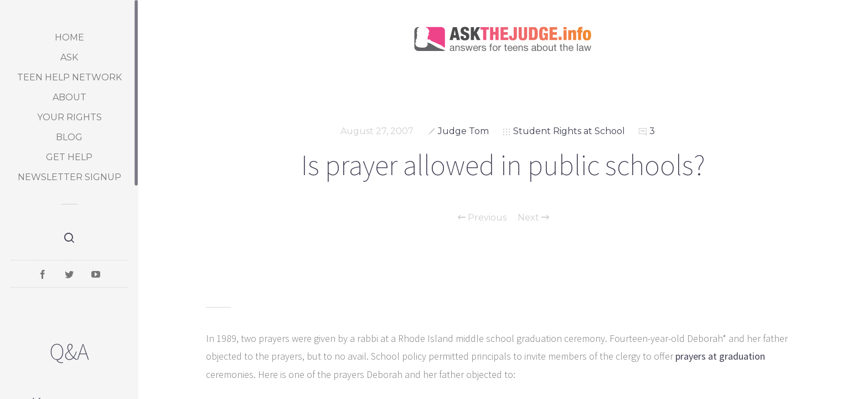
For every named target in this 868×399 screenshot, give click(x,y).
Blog (69, 137)
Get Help (69, 157)
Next (533, 218)
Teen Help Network (69, 77)
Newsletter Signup (69, 177)
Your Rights (69, 117)
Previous (482, 218)
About (69, 97)
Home (69, 37)
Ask (69, 57)
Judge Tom (463, 131)
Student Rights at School (569, 131)
